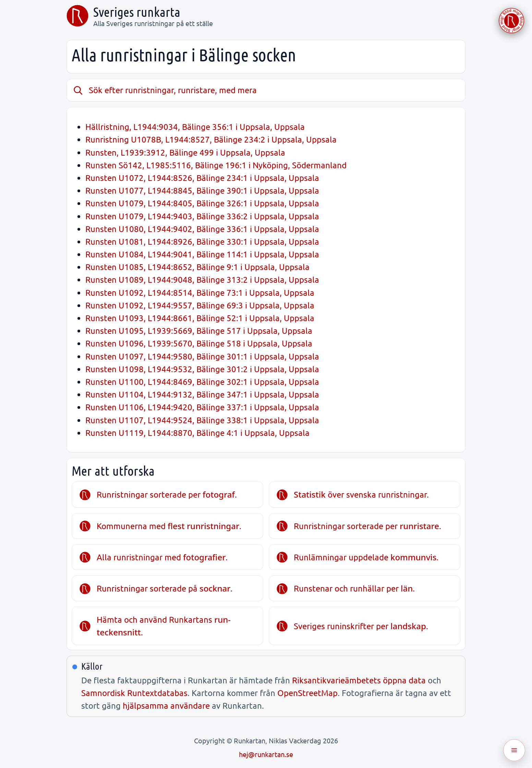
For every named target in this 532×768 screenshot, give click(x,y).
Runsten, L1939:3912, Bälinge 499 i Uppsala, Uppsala (185, 152)
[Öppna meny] (514, 750)
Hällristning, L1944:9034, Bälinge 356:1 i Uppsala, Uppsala (195, 127)
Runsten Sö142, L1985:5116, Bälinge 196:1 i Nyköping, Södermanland (216, 165)
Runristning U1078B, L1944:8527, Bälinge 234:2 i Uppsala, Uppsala (211, 139)
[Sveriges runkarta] (77, 16)
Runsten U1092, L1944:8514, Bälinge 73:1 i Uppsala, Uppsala (200, 292)
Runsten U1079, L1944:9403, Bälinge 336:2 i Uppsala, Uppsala (202, 216)
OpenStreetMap (307, 693)
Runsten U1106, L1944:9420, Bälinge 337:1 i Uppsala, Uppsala (202, 407)
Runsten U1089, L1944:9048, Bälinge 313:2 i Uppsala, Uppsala (202, 279)
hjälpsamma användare (166, 705)
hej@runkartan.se (266, 754)
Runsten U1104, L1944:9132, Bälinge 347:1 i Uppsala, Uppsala (202, 394)
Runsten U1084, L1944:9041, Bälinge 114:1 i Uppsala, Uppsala (202, 254)
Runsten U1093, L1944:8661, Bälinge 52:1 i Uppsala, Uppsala (200, 318)
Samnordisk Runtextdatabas (134, 693)
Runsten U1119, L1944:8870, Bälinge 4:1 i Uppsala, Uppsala (197, 433)
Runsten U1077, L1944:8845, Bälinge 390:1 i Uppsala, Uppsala (202, 190)
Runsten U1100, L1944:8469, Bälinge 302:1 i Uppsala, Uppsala (202, 382)
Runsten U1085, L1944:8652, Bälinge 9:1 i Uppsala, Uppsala (197, 267)
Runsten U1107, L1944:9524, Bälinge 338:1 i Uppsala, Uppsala (202, 420)
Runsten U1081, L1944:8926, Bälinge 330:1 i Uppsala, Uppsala (202, 241)
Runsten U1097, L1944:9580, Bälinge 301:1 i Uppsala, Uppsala (202, 356)
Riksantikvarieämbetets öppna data (359, 680)
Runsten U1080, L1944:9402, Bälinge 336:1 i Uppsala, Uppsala (202, 229)
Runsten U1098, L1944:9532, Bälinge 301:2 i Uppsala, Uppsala (202, 369)
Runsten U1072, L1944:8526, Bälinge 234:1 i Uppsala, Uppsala (202, 178)
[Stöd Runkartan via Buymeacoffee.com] (511, 21)
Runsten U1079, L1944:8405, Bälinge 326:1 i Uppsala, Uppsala (202, 203)
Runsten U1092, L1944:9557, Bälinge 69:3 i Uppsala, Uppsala (200, 305)
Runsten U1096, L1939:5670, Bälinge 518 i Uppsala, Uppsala (199, 343)
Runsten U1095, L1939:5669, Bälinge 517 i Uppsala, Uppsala (199, 331)
